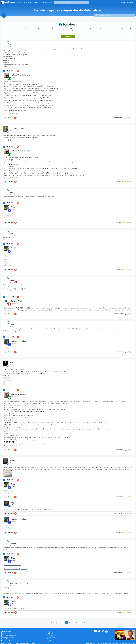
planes (30, 3)
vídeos (19, 3)
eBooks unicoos (52, 639)
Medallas (49, 631)
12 (81, 623)
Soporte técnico (52, 641)
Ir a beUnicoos (68, 36)
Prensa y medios (6, 641)
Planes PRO (5, 639)
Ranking (49, 635)
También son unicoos (8, 637)
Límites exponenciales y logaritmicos (16, 569)
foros (25, 3)
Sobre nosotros (6, 631)
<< (52, 623)
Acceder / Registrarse (127, 3)
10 (73, 623)
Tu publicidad (51, 637)
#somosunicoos (46, 3)
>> (84, 623)
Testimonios (50, 633)
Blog (3, 633)
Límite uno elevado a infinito (13, 565)
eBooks (37, 3)
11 (77, 623)
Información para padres (9, 635)
